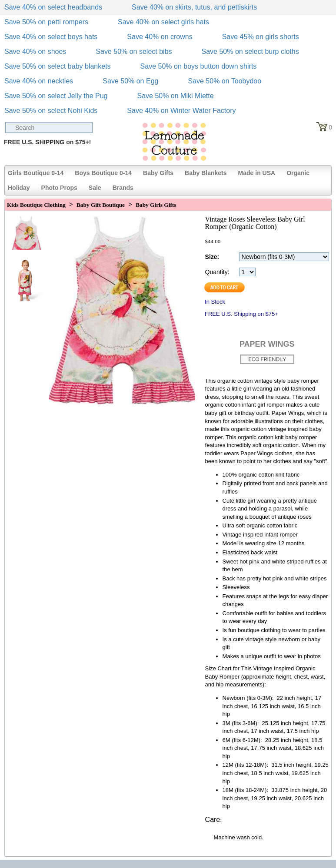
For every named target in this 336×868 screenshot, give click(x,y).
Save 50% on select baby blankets (58, 66)
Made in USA (257, 173)
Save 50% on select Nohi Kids (51, 111)
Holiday (19, 188)
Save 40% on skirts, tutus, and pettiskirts (194, 7)
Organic (298, 173)
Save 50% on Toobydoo (225, 81)
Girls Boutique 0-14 (36, 173)
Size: (212, 257)
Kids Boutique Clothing (36, 205)
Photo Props (59, 188)
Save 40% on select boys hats (51, 37)
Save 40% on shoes (35, 51)
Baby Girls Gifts (156, 205)
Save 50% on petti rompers (46, 22)
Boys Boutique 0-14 (103, 173)
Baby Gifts (158, 173)
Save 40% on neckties (39, 81)
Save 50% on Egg (130, 81)
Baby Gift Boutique (101, 205)
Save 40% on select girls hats (163, 22)
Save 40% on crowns (160, 37)
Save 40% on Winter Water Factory (181, 111)
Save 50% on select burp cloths (250, 51)
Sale (95, 188)
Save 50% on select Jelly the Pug (56, 96)
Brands (123, 188)
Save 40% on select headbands (53, 7)
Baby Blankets (206, 173)
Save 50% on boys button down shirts (199, 66)
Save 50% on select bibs (134, 51)
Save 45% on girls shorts (261, 37)
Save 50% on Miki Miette (175, 96)
